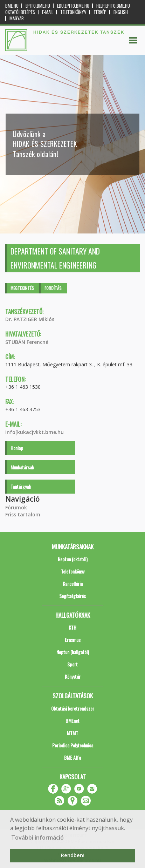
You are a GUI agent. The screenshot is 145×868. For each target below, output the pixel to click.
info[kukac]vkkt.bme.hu (34, 432)
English (121, 12)
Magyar (17, 18)
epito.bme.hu (38, 6)
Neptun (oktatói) (73, 559)
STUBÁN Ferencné (27, 342)
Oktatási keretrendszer (73, 708)
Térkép (100, 12)
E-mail (48, 12)
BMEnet (72, 721)
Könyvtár (73, 676)
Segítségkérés (72, 596)
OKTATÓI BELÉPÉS (20, 12)
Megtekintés (22, 288)
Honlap (17, 448)
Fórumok (16, 507)
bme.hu (12, 6)
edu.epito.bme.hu (73, 6)
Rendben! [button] (73, 855)
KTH (72, 627)
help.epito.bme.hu (113, 6)
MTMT (72, 733)
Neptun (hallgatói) (73, 652)
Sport (72, 664)
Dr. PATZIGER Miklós (30, 319)
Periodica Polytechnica (73, 745)
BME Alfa (72, 757)
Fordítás (53, 288)
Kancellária (73, 584)
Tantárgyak (21, 486)
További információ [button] (37, 838)
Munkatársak (22, 467)
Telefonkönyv (73, 12)
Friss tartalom (23, 514)
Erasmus (73, 640)
